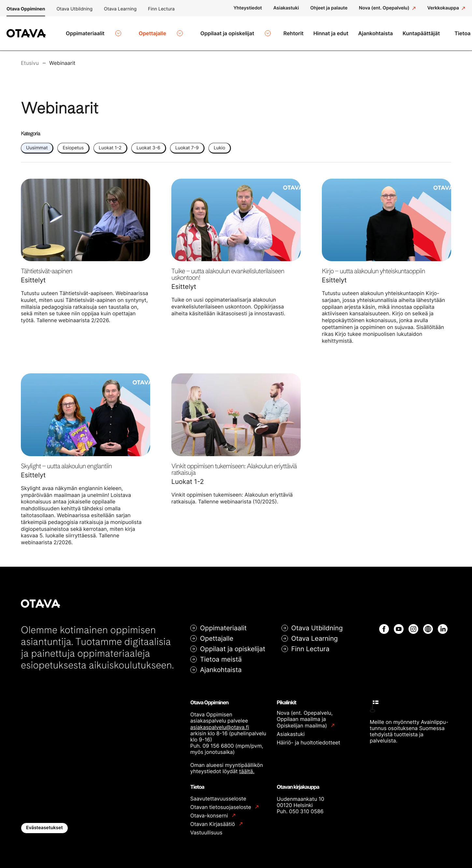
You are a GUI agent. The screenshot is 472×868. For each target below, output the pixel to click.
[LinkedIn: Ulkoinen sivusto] (443, 625)
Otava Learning (120, 9)
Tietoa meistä (221, 655)
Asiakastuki (291, 730)
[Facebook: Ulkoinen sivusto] (384, 625)
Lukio (219, 144)
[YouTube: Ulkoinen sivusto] (399, 625)
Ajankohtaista (221, 666)
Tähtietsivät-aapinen (46, 267)
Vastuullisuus (206, 829)
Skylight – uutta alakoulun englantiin (66, 462)
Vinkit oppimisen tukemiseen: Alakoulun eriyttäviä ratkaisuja (234, 465)
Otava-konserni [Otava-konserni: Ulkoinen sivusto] (210, 812)
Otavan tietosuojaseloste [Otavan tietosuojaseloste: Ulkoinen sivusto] (221, 803)
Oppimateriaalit (223, 624)
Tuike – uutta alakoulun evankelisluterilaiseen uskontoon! (228, 270)
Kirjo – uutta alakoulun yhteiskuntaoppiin (373, 267)
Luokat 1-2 (110, 144)
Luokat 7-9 (187, 144)
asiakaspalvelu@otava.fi (220, 723)
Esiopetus (73, 144)
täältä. (247, 767)
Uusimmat (37, 144)
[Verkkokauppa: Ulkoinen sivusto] (446, 8)
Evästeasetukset (44, 824)
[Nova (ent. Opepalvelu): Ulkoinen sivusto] (387, 8)
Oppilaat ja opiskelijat (233, 645)
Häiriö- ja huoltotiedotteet (309, 739)
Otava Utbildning (74, 9)
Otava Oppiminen (26, 9)
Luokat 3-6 (148, 144)
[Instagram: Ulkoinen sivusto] (413, 625)
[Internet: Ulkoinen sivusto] (428, 625)
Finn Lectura (161, 9)
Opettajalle (217, 635)
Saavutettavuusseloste (218, 795)
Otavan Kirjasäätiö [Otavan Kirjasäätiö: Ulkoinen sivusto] (213, 820)
